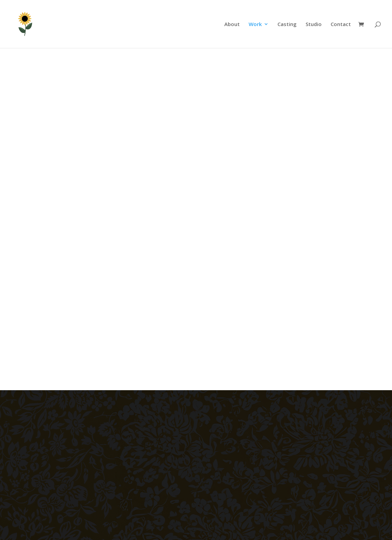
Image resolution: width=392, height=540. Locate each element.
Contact (341, 25)
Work (255, 25)
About (232, 25)
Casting (287, 25)
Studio (314, 25)
